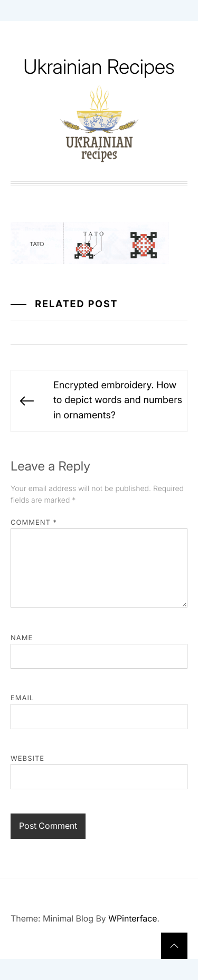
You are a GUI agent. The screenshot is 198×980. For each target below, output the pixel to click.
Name (22, 638)
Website (27, 759)
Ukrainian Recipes (99, 67)
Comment (34, 523)
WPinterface (133, 918)
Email (22, 698)
